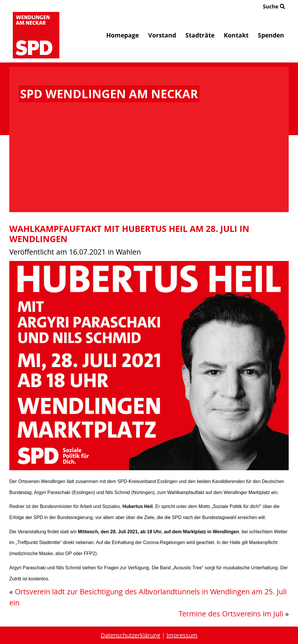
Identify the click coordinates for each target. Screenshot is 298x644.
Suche (274, 6)
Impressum (182, 635)
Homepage (123, 35)
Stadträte (200, 35)
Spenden (271, 35)
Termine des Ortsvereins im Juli (231, 614)
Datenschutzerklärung (131, 635)
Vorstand (162, 35)
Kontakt (236, 35)
